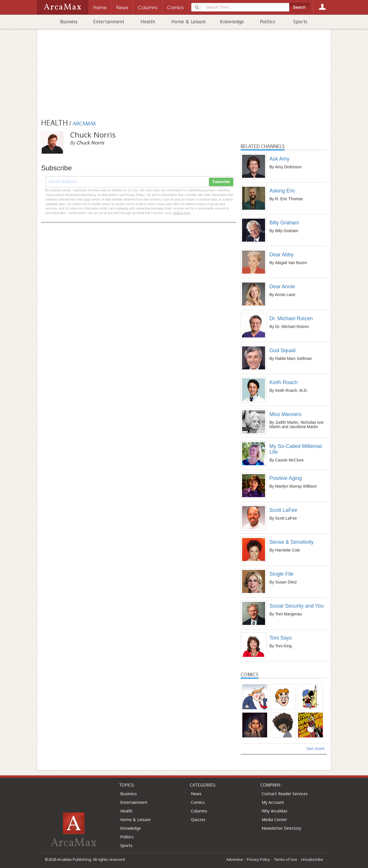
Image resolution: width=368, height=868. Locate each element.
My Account (273, 802)
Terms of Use (285, 859)
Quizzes (198, 820)
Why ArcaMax (274, 811)
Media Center (274, 820)
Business (69, 22)
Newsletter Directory (281, 828)
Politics (268, 22)
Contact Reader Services (285, 794)
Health (148, 22)
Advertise (235, 859)
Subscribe (221, 182)
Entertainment (109, 22)
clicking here (182, 213)
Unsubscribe (312, 859)
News (196, 794)
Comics (198, 802)
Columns (199, 811)
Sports (300, 22)
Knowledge (232, 22)
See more (316, 748)
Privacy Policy (258, 859)
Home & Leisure (188, 22)
